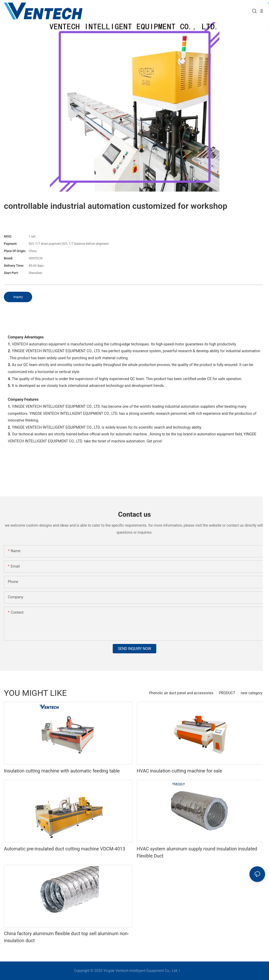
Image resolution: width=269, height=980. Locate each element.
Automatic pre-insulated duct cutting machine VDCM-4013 (65, 849)
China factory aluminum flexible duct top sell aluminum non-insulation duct (66, 937)
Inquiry (18, 297)
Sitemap (188, 971)
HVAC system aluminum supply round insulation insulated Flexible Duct (197, 852)
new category (252, 693)
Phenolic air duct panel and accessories (181, 693)
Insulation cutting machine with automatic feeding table (62, 771)
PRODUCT (227, 693)
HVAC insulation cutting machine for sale (179, 771)
